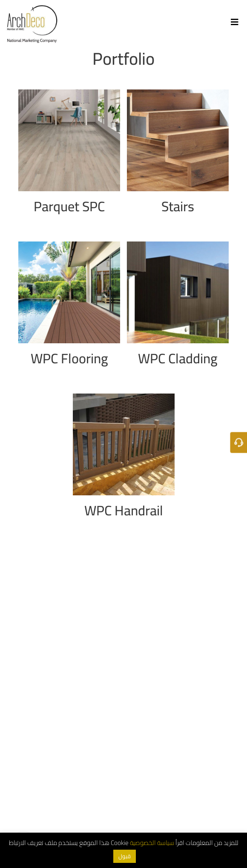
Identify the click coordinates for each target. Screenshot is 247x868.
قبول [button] (125, 856)
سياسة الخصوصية (152, 843)
